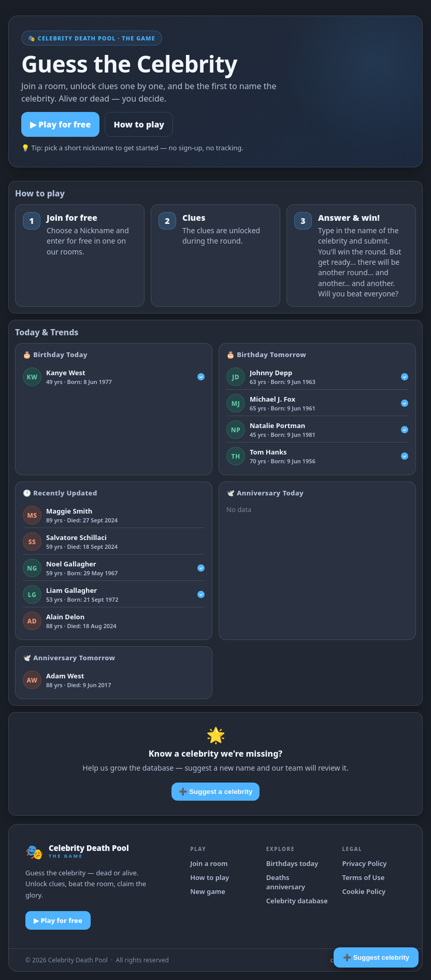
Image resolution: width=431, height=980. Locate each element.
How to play (139, 124)
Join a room (209, 863)
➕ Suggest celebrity (376, 957)
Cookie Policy (364, 891)
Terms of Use (363, 877)
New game (208, 891)
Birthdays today (292, 863)
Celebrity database (297, 901)
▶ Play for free (60, 124)
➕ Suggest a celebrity (216, 792)
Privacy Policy (364, 863)
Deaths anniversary (286, 882)
